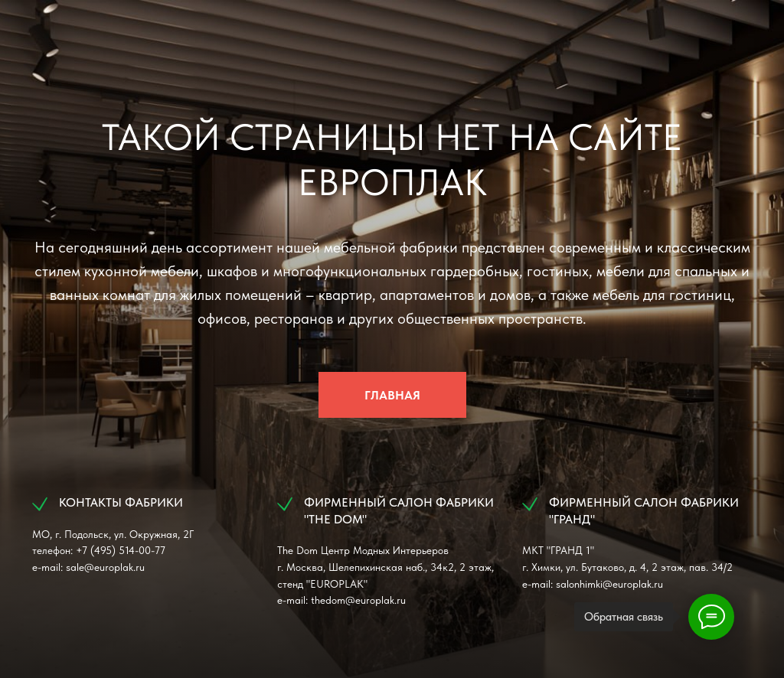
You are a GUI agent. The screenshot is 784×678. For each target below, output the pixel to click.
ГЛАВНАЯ (392, 395)
